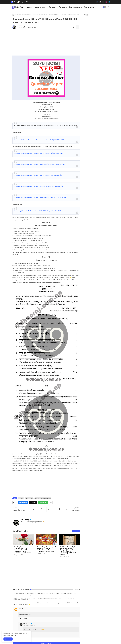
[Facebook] (23, 502)
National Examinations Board (25, 14)
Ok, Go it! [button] (8, 639)
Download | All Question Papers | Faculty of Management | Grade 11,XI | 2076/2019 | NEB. (40, 164)
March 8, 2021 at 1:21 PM (24, 610)
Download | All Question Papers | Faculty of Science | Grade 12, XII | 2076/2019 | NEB (39, 175)
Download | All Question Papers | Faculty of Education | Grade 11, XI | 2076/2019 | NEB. (39, 140)
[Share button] (51, 502)
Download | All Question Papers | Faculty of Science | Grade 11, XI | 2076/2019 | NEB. (39, 153)
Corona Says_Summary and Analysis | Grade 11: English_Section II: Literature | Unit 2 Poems (46, 549)
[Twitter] (33, 502)
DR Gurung (25, 520)
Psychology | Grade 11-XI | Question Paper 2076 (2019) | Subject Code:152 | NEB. (38, 211)
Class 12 (62, 7)
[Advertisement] (46, 43)
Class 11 (52, 7)
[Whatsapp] (43, 502)
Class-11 (21, 498)
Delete (25, 619)
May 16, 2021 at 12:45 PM (29, 625)
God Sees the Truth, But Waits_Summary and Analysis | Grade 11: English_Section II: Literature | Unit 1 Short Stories (68, 551)
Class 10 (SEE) (40, 7)
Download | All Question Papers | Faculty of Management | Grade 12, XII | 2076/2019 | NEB (40, 197)
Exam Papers (89, 7)
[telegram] (109, 2)
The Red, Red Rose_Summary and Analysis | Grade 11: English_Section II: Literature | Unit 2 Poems (22, 550)
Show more (76, 531)
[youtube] (103, 2)
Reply (20, 619)
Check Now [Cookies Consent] (14, 635)
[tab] (30, 7)
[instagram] (106, 2)
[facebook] (97, 2)
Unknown (21, 609)
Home (30, 7)
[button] (104, 7)
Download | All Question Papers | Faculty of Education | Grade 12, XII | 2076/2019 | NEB (39, 186)
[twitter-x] (100, 2)
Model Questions (75, 7)
